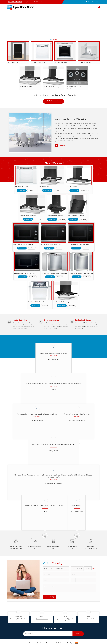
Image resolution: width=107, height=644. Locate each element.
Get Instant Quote (53, 101)
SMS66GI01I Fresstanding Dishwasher (55, 273)
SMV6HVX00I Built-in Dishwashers (40, 302)
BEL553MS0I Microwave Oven (51, 244)
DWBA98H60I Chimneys (28, 87)
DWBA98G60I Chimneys (52, 87)
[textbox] (88, 569)
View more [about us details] (62, 146)
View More (31, 190)
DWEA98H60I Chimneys (55, 216)
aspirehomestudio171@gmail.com (35, 2)
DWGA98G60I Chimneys (62, 302)
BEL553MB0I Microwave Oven (78, 244)
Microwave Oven (61, 62)
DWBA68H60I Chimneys (47, 187)
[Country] (56, 581)
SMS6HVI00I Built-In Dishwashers (81, 273)
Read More (53, 357)
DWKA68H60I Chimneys (76, 216)
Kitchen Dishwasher (39, 62)
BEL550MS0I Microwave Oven (24, 244)
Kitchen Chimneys (85, 62)
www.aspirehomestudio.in (88, 620)
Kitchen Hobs (13, 62)
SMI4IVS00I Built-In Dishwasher (26, 187)
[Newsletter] (48, 635)
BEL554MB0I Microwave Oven (25, 273)
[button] (15, 2)
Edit (93, 570)
